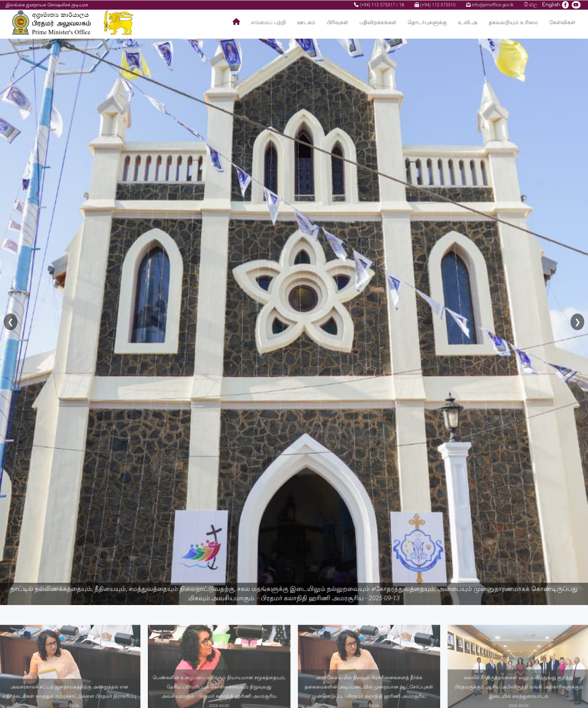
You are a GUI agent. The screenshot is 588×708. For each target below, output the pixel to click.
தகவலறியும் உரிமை (514, 22)
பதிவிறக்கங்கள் (378, 22)
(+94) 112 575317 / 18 (379, 4)
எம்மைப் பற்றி (269, 22)
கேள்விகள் (563, 22)
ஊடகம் (306, 22)
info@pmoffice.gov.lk (490, 4)
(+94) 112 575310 (435, 4)
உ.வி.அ (468, 22)
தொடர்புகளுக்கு (427, 22)
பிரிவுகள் (337, 22)
